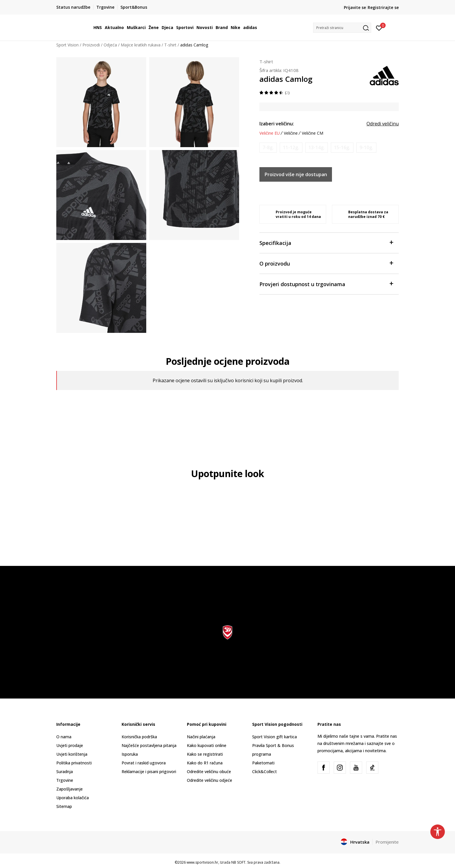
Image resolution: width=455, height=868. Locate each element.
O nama (64, 737)
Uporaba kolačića (73, 798)
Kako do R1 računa (205, 763)
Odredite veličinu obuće (209, 772)
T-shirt (170, 45)
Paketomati (263, 763)
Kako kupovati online (207, 745)
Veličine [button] (291, 133)
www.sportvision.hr (202, 862)
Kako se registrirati (205, 754)
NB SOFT (238, 862)
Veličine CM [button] (313, 133)
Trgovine (65, 780)
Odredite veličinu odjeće (210, 780)
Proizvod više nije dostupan (296, 174)
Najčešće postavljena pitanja (149, 745)
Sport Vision (67, 45)
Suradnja (65, 772)
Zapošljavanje (69, 789)
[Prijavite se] (379, 28)
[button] (342, 28)
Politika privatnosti (74, 763)
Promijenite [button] (387, 842)
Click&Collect (264, 772)
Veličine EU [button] (270, 133)
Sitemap (64, 806)
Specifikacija (326, 242)
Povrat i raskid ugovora (144, 763)
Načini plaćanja (201, 737)
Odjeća (110, 45)
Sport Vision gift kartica (275, 737)
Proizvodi (91, 45)
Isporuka (130, 754)
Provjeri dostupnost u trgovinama (326, 284)
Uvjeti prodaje (70, 745)
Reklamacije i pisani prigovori (149, 772)
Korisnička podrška (139, 737)
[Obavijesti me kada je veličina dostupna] (268, 148)
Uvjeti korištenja (72, 754)
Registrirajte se (383, 7)
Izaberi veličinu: (277, 124)
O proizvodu (326, 263)
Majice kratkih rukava (141, 45)
